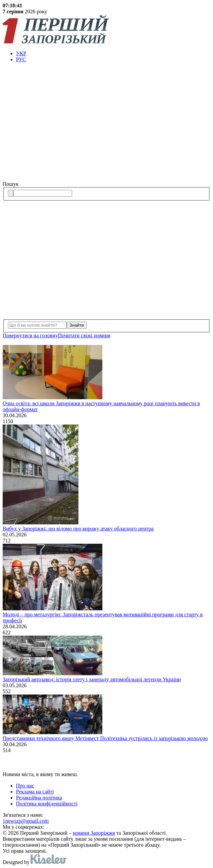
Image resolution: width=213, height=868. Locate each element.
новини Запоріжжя (94, 833)
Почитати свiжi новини (84, 335)
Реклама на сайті (35, 792)
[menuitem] (113, 54)
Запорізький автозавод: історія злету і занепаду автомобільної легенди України (92, 679)
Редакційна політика (39, 798)
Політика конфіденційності (47, 804)
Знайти (77, 325)
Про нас (25, 786)
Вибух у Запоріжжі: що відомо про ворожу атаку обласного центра (78, 529)
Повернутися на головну (30, 335)
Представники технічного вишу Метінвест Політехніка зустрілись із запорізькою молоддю (105, 738)
